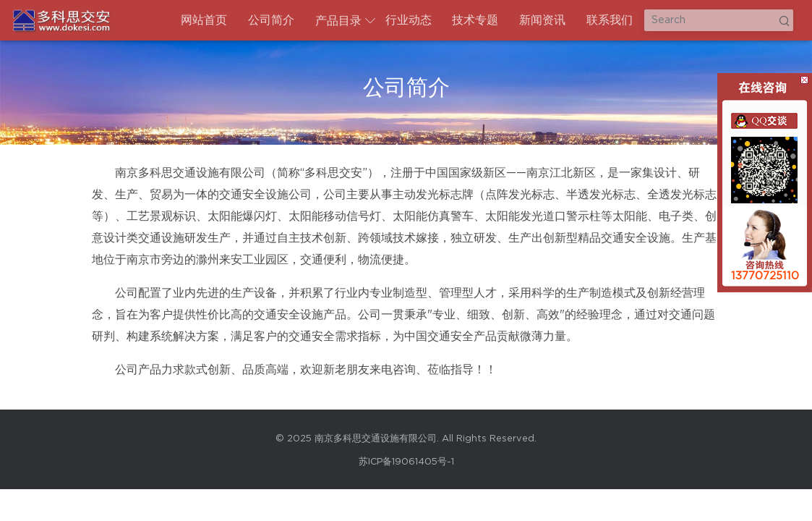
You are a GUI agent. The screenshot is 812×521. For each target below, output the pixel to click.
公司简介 (271, 20)
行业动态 (409, 20)
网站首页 (204, 20)
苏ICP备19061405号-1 (406, 462)
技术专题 (475, 20)
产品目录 (338, 21)
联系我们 (610, 20)
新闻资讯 (542, 20)
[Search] (719, 20)
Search (784, 20)
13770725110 (765, 276)
